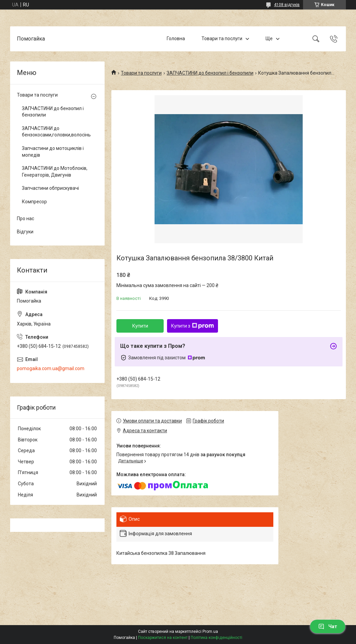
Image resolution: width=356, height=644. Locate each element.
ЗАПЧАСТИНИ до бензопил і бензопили (210, 73)
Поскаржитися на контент (163, 638)
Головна (176, 38)
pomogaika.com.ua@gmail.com (51, 368)
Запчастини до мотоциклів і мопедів (53, 152)
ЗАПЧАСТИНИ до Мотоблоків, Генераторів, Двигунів (55, 172)
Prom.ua (210, 632)
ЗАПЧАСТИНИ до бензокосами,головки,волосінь (56, 132)
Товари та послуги (222, 38)
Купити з (193, 326)
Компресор (34, 202)
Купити (140, 326)
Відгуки (25, 232)
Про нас (25, 218)
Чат (328, 626)
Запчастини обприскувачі (50, 188)
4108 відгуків (287, 5)
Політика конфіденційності (216, 638)
